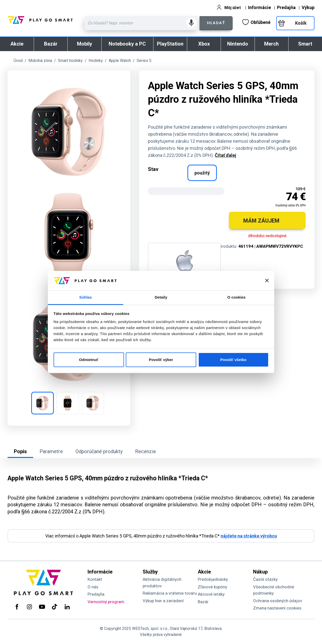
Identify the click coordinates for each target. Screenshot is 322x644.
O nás (93, 587)
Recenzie (146, 451)
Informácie (259, 7)
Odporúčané (99, 451)
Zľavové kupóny (212, 587)
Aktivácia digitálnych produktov (162, 583)
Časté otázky (265, 579)
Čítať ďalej (226, 155)
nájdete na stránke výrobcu (249, 536)
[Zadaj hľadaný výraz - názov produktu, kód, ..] (142, 23)
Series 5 (144, 61)
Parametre (51, 451)
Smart (305, 44)
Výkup (308, 7)
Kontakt (95, 579)
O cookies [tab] (237, 297)
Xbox (204, 44)
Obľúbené (256, 22)
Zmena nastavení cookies (277, 608)
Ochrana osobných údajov (278, 601)
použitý (202, 173)
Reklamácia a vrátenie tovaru (170, 593)
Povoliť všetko (233, 360)
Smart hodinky (70, 61)
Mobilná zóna (40, 61)
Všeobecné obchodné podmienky (274, 590)
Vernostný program (106, 602)
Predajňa (286, 7)
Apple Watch (120, 61)
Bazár (51, 44)
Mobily (85, 44)
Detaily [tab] (161, 297)
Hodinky (96, 61)
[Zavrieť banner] (267, 280)
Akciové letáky (211, 594)
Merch (271, 44)
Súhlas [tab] (86, 297)
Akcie (17, 44)
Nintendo (238, 44)
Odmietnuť (89, 360)
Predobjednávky (213, 579)
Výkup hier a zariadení (163, 601)
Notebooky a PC (127, 44)
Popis (20, 451)
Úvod (18, 61)
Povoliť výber (161, 360)
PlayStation (170, 44)
